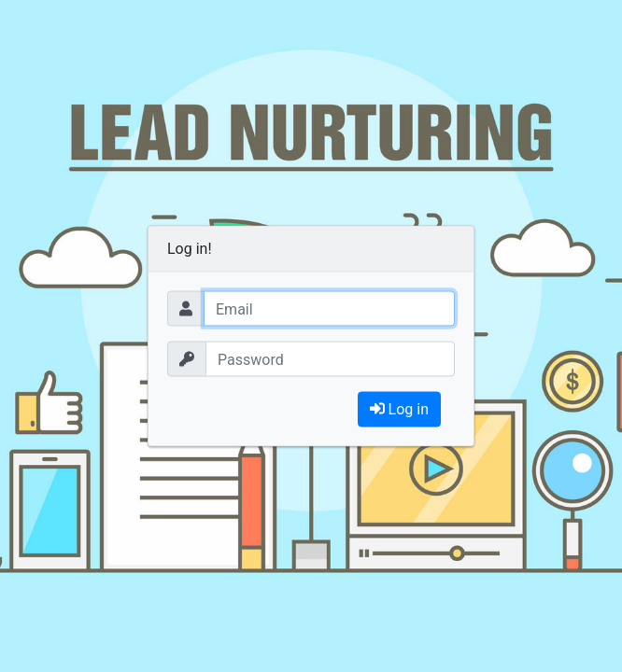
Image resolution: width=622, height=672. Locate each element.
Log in (399, 409)
